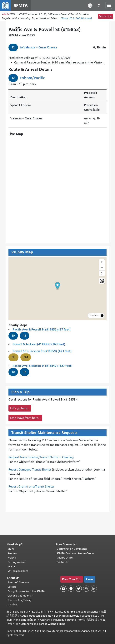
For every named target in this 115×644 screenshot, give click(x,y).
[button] (90, 5)
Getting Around (17, 562)
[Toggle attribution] (102, 316)
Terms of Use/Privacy (20, 600)
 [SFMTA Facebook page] (71, 589)
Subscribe (106, 16)
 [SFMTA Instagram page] (86, 589)
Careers (12, 587)
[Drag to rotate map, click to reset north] (102, 273)
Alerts (5, 14)
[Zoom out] (102, 268)
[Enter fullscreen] (102, 281)
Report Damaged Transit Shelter (30, 470)
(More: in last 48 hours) (76, 18)
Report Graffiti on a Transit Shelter (31, 487)
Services (12, 553)
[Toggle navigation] (109, 5)
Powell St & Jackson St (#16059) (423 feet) (42, 351)
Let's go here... (20, 408)
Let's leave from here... (25, 418)
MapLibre (94, 316)
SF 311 (11, 567)
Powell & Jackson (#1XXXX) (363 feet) (39, 344)
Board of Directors (18, 582)
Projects (12, 558)
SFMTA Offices (65, 558)
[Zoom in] (102, 262)
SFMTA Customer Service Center (75, 553)
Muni (11, 549)
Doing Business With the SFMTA (26, 591)
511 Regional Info (18, 571)
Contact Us (63, 562)
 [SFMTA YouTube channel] (63, 589)
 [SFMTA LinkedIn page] (94, 589)
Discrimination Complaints (72, 549)
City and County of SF (20, 596)
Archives (12, 605)
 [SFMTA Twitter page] (79, 589)
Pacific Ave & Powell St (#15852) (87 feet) (42, 329)
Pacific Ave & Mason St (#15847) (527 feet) (42, 366)
